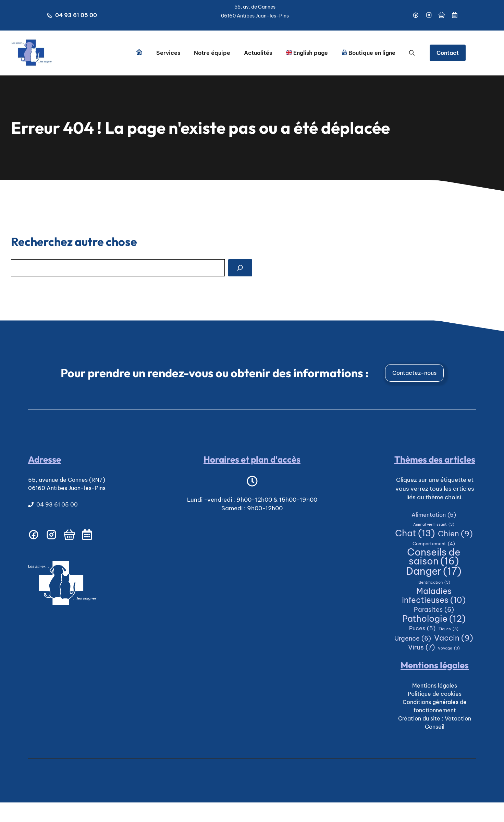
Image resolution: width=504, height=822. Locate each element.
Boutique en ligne (368, 53)
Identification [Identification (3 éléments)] (434, 583)
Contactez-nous (414, 373)
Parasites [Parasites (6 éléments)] (434, 610)
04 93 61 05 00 (76, 15)
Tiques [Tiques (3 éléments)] (448, 629)
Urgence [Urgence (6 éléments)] (413, 639)
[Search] (240, 268)
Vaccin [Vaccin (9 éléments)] (454, 638)
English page (307, 53)
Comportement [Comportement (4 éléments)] (434, 544)
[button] (412, 53)
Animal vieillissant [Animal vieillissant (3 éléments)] (434, 525)
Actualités (258, 53)
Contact (448, 53)
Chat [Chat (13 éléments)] (415, 533)
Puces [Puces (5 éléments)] (422, 629)
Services (168, 53)
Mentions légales (435, 686)
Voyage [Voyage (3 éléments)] (449, 648)
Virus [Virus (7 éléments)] (421, 647)
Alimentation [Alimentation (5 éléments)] (434, 515)
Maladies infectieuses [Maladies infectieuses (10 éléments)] (434, 595)
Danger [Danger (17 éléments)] (434, 571)
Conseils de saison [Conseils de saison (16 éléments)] (434, 557)
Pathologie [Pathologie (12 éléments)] (434, 619)
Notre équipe (212, 53)
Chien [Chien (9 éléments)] (455, 534)
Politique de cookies (435, 694)
